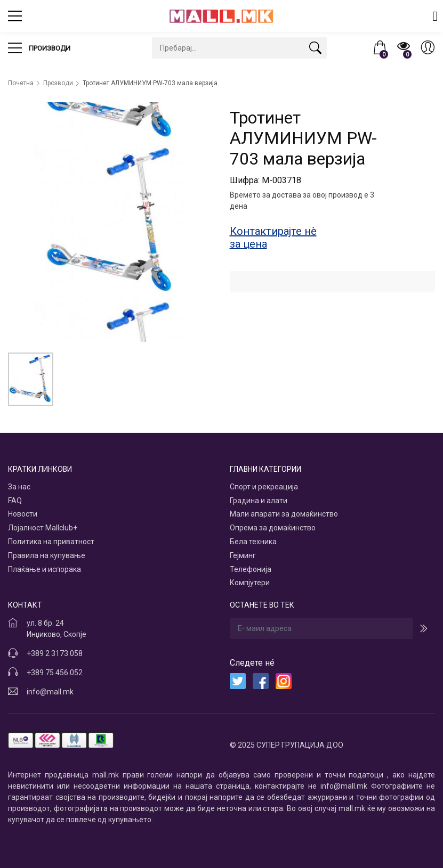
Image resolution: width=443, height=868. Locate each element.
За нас (19, 487)
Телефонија (251, 569)
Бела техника (253, 542)
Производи (39, 48)
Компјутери (250, 583)
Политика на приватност (51, 542)
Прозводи (58, 83)
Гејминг (243, 555)
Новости (23, 514)
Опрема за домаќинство (273, 528)
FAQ (15, 501)
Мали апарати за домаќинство (284, 514)
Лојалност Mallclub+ (43, 528)
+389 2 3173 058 (55, 653)
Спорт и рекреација (264, 487)
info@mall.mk (50, 692)
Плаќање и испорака (45, 569)
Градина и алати (259, 501)
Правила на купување (47, 555)
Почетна (21, 83)
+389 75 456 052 (55, 673)
